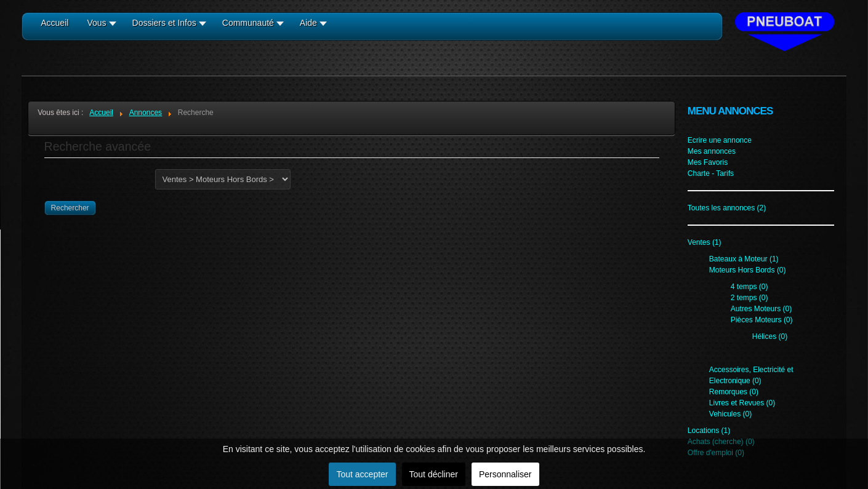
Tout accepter (362, 474)
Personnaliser (505, 474)
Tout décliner (434, 474)
